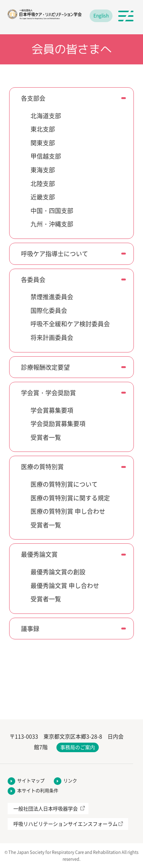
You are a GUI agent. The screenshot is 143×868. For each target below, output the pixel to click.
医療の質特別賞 (42, 466)
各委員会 (33, 279)
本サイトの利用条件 (38, 791)
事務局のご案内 (78, 747)
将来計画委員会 (52, 337)
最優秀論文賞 (39, 554)
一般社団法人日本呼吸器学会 (46, 808)
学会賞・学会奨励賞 (48, 392)
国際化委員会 (49, 310)
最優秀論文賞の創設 (58, 572)
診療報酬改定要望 (45, 367)
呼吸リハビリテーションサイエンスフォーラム (65, 824)
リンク (70, 781)
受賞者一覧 (46, 437)
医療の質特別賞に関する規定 (70, 498)
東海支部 (43, 170)
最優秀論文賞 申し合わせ (65, 585)
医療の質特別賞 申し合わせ (68, 511)
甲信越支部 (46, 156)
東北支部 (43, 129)
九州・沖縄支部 (52, 224)
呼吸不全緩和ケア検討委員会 (70, 323)
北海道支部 (46, 115)
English (101, 16)
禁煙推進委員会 (52, 296)
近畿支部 (43, 197)
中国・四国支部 (52, 210)
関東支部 (43, 143)
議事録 (30, 628)
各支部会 (33, 98)
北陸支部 (43, 183)
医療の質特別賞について (64, 484)
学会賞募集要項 (52, 410)
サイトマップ (31, 781)
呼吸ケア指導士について (55, 253)
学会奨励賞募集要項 (58, 423)
